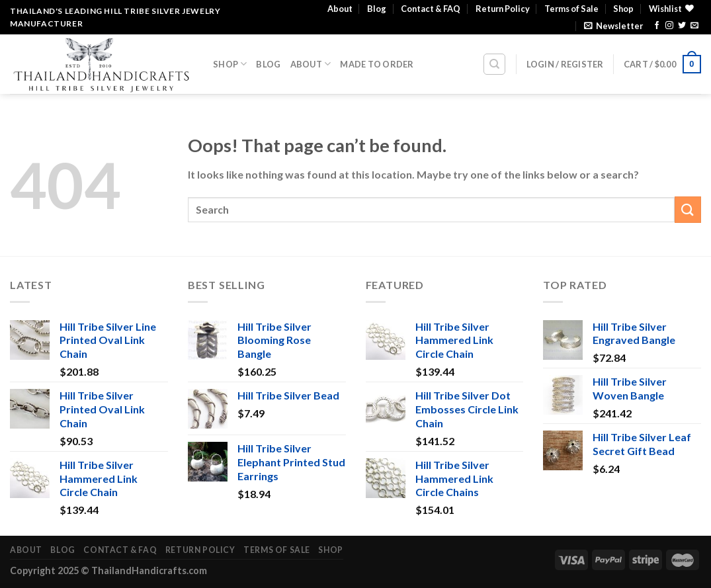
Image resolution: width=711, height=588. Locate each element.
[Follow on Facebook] (657, 26)
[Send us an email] (694, 26)
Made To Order (377, 64)
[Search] (494, 64)
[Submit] (688, 209)
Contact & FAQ (431, 9)
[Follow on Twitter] (682, 26)
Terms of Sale (571, 9)
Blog (377, 9)
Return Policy (503, 9)
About (340, 9)
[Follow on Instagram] (669, 26)
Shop (623, 9)
